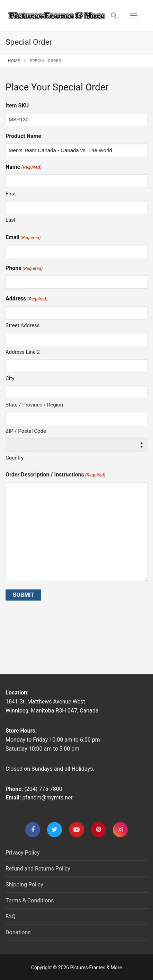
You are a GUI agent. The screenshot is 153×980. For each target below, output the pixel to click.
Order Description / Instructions (55, 475)
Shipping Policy (24, 885)
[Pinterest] (98, 829)
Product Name (23, 136)
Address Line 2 (23, 352)
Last (11, 220)
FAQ (11, 916)
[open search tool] (114, 16)
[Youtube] (76, 829)
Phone (24, 268)
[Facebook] (33, 829)
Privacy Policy (23, 853)
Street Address (22, 325)
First (11, 194)
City (10, 378)
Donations (18, 932)
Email (23, 238)
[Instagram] (120, 829)
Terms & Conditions (30, 900)
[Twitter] (55, 829)
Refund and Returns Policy (38, 869)
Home (14, 61)
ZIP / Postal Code (26, 431)
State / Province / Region (34, 405)
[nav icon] (134, 16)
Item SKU (17, 106)
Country (15, 458)
